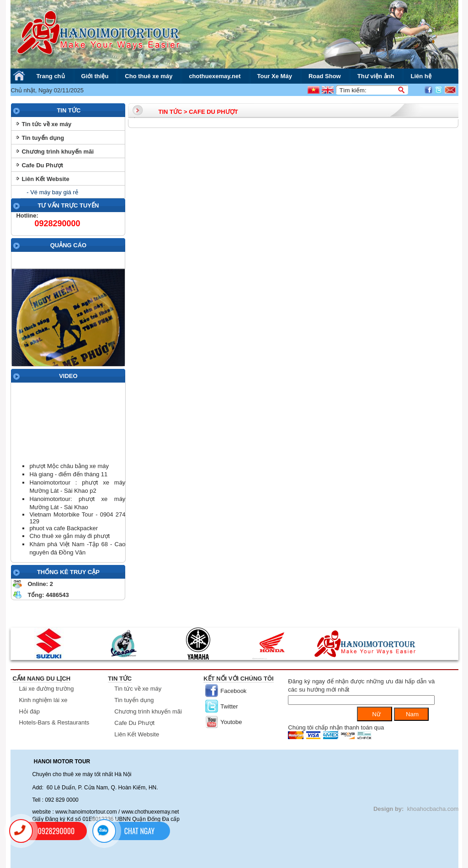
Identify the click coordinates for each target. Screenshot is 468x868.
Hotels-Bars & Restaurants (54, 722)
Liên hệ (421, 76)
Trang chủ (50, 76)
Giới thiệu (95, 76)
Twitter (229, 706)
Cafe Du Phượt (42, 165)
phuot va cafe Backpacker (64, 528)
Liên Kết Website (45, 179)
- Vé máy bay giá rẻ (52, 192)
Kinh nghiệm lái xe (43, 700)
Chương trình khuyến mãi (58, 152)
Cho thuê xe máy (149, 76)
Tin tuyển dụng (43, 138)
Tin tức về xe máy (46, 124)
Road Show (325, 76)
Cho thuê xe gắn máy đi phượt (69, 536)
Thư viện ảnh (376, 76)
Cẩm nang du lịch (41, 679)
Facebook (233, 691)
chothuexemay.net (215, 76)
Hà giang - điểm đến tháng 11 (68, 474)
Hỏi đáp (29, 711)
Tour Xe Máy (275, 76)
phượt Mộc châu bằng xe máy (69, 466)
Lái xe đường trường (46, 689)
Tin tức (120, 679)
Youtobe (231, 722)
